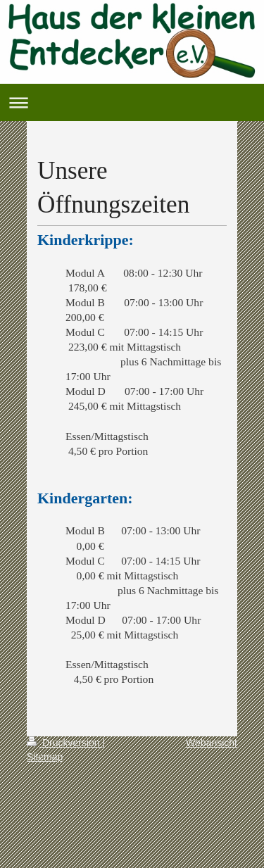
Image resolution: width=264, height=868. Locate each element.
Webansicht (212, 743)
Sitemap (45, 757)
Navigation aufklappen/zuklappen (132, 102)
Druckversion (64, 743)
